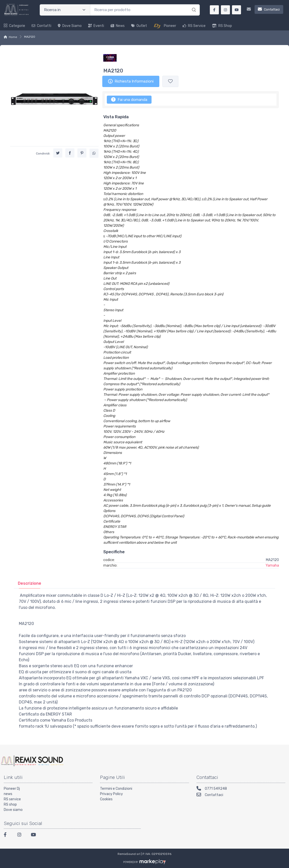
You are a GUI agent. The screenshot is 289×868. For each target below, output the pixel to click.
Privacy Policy (111, 794)
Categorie (14, 26)
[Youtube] (35, 835)
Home (13, 37)
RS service (12, 799)
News (118, 26)
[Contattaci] (263, 10)
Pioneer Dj (12, 789)
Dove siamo (70, 26)
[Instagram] (21, 835)
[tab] (30, 583)
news (8, 794)
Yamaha (272, 565)
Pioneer (165, 26)
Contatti (41, 26)
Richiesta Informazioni (131, 81)
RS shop (10, 804)
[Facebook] (8, 835)
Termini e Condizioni (116, 789)
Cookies (106, 799)
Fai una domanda (129, 99)
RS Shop (222, 26)
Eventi (96, 26)
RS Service (194, 26)
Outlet (139, 26)
